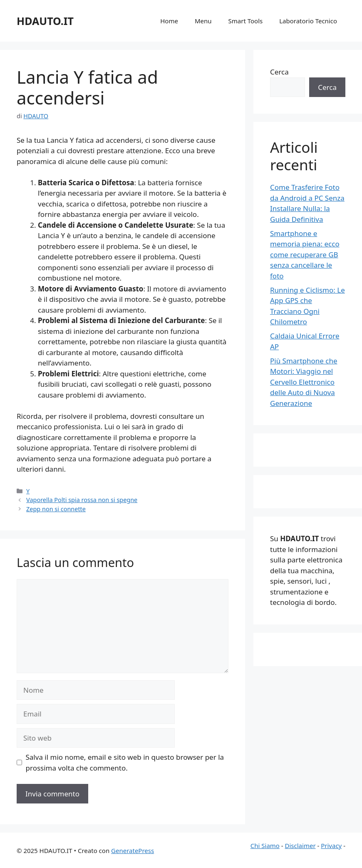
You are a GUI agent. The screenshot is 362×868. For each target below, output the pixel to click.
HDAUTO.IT (45, 21)
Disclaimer (300, 846)
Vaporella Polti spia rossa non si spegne (82, 500)
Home (169, 21)
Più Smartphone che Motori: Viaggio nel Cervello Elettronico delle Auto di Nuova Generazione (304, 382)
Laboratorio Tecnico (308, 21)
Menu (203, 21)
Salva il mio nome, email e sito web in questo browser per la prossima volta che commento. (125, 762)
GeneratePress (133, 851)
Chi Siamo (265, 846)
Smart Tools (246, 21)
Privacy (331, 846)
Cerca (279, 72)
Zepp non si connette (56, 509)
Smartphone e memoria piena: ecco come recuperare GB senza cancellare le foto (305, 255)
